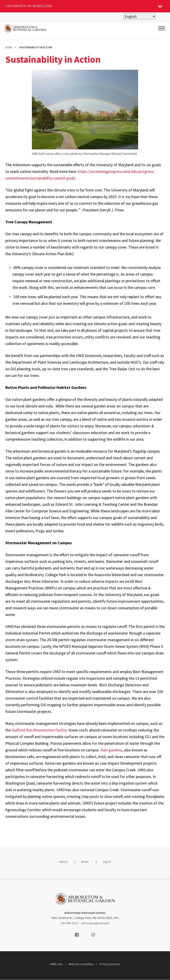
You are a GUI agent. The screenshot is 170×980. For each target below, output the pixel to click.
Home (9, 47)
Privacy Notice (110, 964)
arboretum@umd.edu (95, 923)
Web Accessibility (81, 964)
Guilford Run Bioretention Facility (39, 730)
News (85, 862)
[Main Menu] (162, 28)
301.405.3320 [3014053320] (69, 923)
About (63, 862)
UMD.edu (56, 964)
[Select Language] (140, 16)
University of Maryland (29, 6)
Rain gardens (111, 750)
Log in (107, 862)
